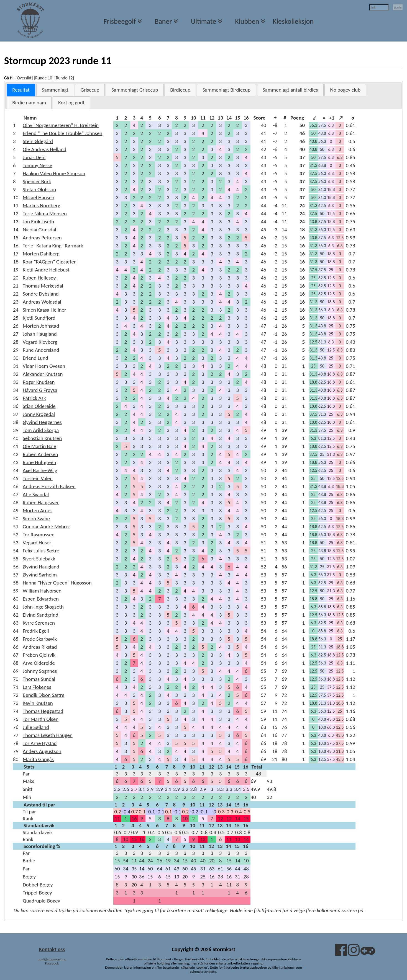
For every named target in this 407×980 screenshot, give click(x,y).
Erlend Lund (35, 358)
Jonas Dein (34, 157)
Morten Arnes (38, 510)
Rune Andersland (41, 350)
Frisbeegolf (120, 21)
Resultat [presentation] (21, 90)
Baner (163, 21)
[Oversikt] (24, 78)
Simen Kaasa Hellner (44, 310)
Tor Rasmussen (39, 535)
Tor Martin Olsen (41, 719)
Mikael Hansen (39, 197)
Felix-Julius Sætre (41, 551)
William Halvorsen (42, 591)
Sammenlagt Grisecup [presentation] (135, 90)
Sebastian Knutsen (42, 438)
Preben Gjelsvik (39, 655)
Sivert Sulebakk (39, 559)
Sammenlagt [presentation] (55, 90)
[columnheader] (68, 118)
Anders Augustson (42, 751)
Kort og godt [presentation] (71, 103)
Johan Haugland (40, 334)
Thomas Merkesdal (43, 286)
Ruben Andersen (40, 454)
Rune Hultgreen (39, 462)
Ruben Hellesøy (39, 278)
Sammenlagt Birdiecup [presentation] (226, 90)
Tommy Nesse (38, 165)
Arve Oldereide (39, 663)
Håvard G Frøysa (40, 390)
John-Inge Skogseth (43, 607)
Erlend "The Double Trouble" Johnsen (62, 133)
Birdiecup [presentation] (180, 90)
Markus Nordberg (41, 205)
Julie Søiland (36, 727)
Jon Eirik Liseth (38, 222)
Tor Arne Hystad (40, 743)
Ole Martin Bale (39, 446)
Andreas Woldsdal (42, 302)
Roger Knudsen (39, 382)
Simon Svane (36, 519)
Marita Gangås (38, 759)
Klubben (247, 21)
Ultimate (203, 21)
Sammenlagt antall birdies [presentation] (290, 90)
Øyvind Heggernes (42, 422)
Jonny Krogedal (39, 414)
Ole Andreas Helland (44, 149)
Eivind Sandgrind (41, 615)
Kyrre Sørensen (39, 623)
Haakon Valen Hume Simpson (54, 173)
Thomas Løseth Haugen (48, 735)
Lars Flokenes (37, 687)
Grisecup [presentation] (90, 90)
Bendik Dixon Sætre (44, 695)
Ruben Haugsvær (41, 502)
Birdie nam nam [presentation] (29, 103)
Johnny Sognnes (40, 671)
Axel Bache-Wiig (40, 470)
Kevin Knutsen (38, 703)
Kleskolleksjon (293, 21)
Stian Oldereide (39, 406)
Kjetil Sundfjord (39, 318)
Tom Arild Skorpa (41, 430)
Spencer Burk (37, 181)
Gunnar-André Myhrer (46, 527)
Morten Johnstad (41, 326)
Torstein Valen (38, 478)
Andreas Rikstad (40, 647)
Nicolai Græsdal (39, 230)
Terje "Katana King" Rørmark (53, 246)
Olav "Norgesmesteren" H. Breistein (61, 125)
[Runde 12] (64, 78)
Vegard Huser (37, 543)
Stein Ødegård (38, 141)
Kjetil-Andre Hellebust (46, 270)
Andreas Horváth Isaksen (49, 486)
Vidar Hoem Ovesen (44, 366)
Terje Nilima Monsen (45, 214)
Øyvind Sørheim (40, 575)
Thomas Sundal (39, 679)
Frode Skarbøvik (40, 639)
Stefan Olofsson (39, 189)
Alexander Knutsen (43, 374)
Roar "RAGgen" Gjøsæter (49, 262)
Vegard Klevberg (40, 342)
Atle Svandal (36, 494)
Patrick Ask (34, 398)
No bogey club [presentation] (345, 90)
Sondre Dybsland (41, 294)
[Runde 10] (44, 78)
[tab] (21, 90)
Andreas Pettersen (42, 238)
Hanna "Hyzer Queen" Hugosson (57, 583)
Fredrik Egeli (36, 631)
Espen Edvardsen (41, 599)
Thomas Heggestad (43, 711)
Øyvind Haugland (41, 567)
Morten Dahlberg (41, 254)
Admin (398, 7)
